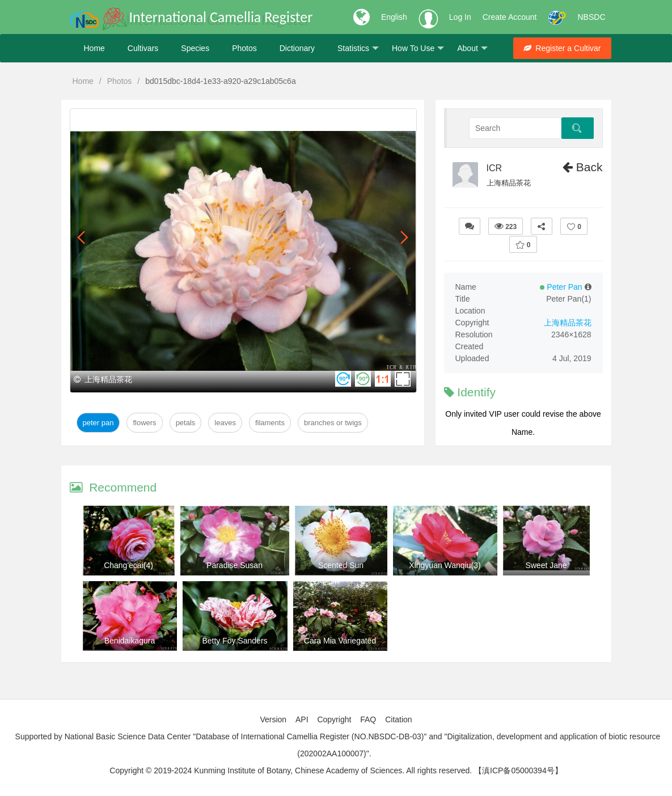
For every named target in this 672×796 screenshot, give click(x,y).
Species (195, 48)
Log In (460, 17)
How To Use (418, 48)
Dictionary (297, 48)
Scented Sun (341, 565)
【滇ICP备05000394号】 (518, 770)
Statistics (358, 48)
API (302, 719)
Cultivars (143, 48)
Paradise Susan (234, 565)
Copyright (334, 719)
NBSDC (591, 17)
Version (273, 719)
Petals (186, 423)
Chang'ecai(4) (128, 565)
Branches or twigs (333, 423)
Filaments (270, 423)
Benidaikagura (130, 641)
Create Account (510, 17)
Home (94, 48)
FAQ (368, 719)
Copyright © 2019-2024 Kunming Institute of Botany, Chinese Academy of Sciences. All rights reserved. (291, 770)
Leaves (225, 423)
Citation (398, 719)
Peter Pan (98, 423)
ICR (495, 168)
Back (583, 167)
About (472, 48)
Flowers (144, 423)
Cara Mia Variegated (340, 641)
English (394, 17)
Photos (244, 48)
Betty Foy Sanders (234, 641)
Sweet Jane (546, 565)
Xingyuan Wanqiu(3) (445, 565)
